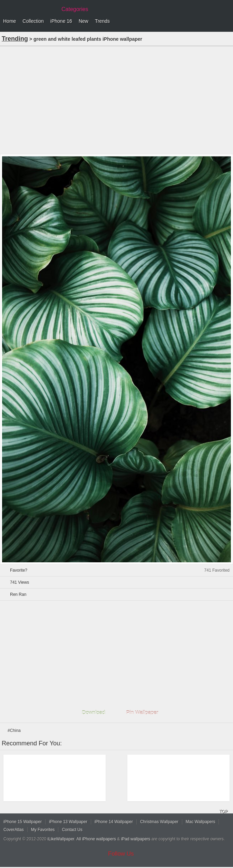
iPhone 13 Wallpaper (68, 822)
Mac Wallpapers (201, 822)
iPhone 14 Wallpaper (114, 822)
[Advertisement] (116, 99)
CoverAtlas (14, 830)
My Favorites (43, 830)
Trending (15, 39)
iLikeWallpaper (61, 839)
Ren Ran (18, 594)
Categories (75, 9)
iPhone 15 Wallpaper (23, 822)
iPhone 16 (61, 21)
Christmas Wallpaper (159, 822)
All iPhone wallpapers (96, 839)
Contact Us (72, 830)
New (84, 21)
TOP (223, 811)
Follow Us (121, 854)
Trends (102, 21)
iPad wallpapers (136, 839)
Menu (226, 21)
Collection (33, 21)
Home (9, 21)
